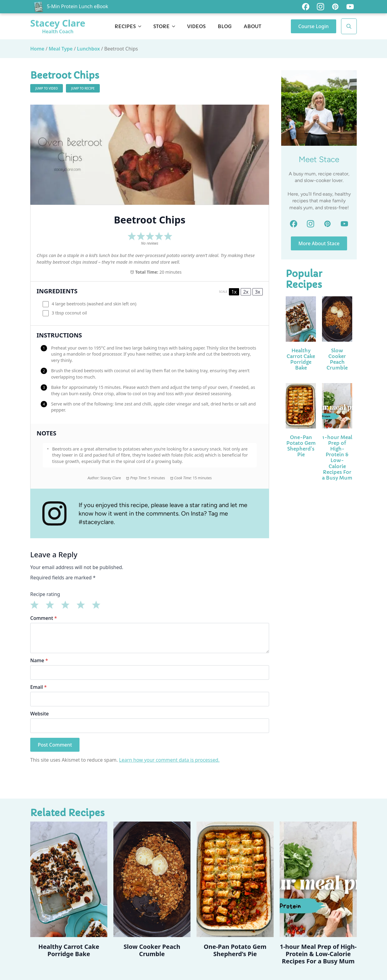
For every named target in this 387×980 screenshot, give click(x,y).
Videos (196, 26)
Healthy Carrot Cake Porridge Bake (301, 359)
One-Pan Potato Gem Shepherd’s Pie (301, 446)
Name (39, 660)
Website (39, 714)
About (252, 26)
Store (161, 26)
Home (37, 49)
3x (258, 292)
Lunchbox (89, 49)
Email (39, 687)
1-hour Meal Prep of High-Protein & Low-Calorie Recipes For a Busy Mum (337, 458)
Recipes (125, 26)
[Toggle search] (349, 26)
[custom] (306, 7)
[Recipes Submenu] (141, 26)
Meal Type (61, 49)
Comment (44, 618)
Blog (225, 26)
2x (246, 292)
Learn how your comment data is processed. (169, 760)
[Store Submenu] (175, 26)
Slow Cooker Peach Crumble (337, 359)
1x (234, 292)
